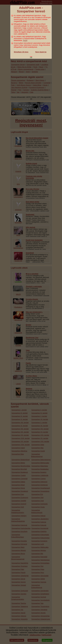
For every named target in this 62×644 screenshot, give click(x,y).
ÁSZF (25, 40)
